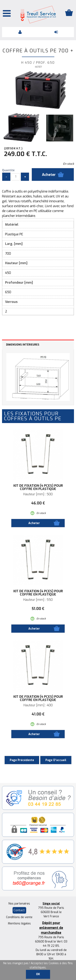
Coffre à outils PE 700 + (38, 51)
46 (38, 503)
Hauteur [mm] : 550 (38, 600)
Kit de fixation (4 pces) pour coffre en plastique (38, 487)
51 (38, 609)
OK (38, 974)
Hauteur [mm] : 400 (38, 705)
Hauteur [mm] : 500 (38, 494)
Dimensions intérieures (23, 345)
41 (38, 714)
